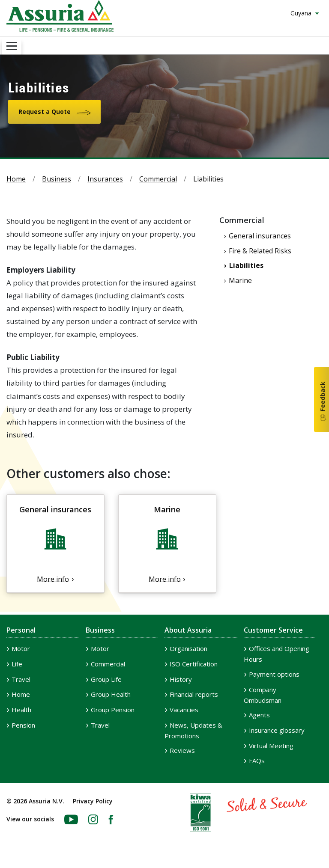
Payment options (274, 674)
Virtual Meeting (271, 746)
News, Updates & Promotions (193, 730)
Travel (21, 679)
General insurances (260, 236)
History (181, 679)
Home (16, 179)
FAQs (257, 761)
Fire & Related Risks (260, 251)
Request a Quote (45, 111)
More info (53, 579)
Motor (21, 648)
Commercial (158, 179)
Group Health (111, 694)
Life (17, 664)
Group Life (106, 679)
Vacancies (184, 710)
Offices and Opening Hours (277, 654)
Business (57, 179)
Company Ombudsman (263, 695)
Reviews (182, 750)
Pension (23, 725)
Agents (259, 715)
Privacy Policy (93, 801)
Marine (240, 280)
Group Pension (113, 710)
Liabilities (246, 265)
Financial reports (194, 694)
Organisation (188, 648)
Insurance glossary (277, 730)
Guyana (302, 13)
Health (21, 710)
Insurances (105, 179)
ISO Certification (194, 664)
